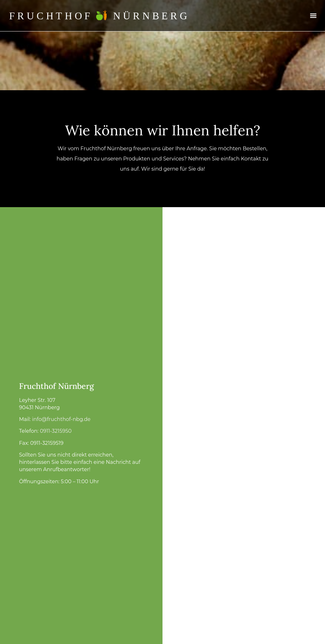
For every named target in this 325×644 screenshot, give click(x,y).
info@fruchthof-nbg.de (61, 419)
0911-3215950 (56, 431)
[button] (313, 16)
